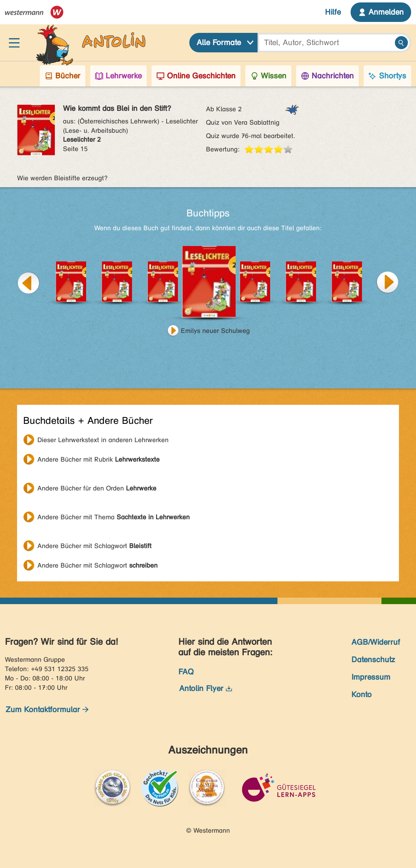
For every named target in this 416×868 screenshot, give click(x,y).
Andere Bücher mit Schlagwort (94, 546)
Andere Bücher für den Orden (97, 488)
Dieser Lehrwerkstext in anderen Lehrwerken (103, 440)
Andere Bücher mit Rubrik (99, 459)
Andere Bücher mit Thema (114, 517)
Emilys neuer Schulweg (215, 331)
